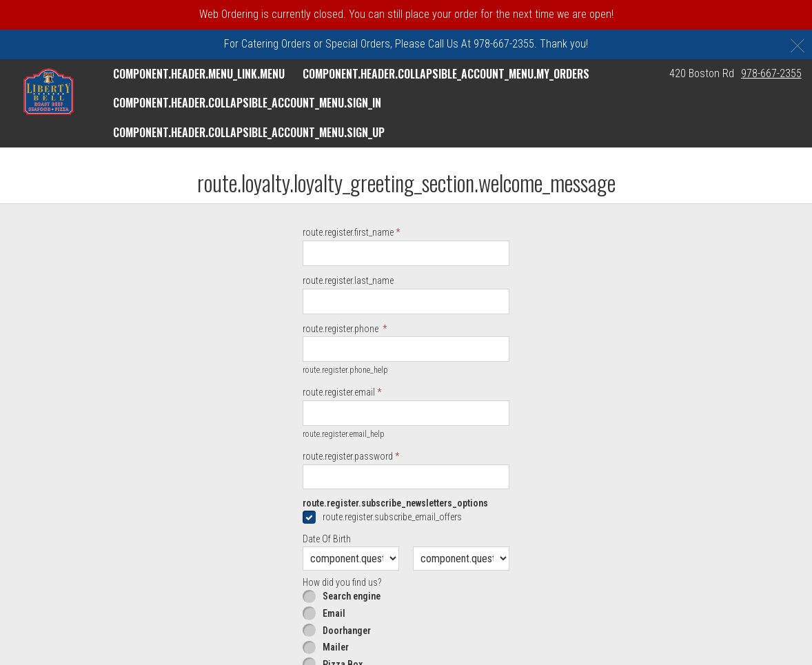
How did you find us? (342, 582)
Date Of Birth (327, 539)
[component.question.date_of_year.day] (461, 559)
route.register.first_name (348, 232)
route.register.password (348, 456)
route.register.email (339, 392)
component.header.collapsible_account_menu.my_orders (446, 74)
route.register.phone (342, 329)
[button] (49, 92)
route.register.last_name (348, 280)
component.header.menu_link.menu (199, 74)
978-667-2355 (771, 73)
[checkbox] (406, 517)
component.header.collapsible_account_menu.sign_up (249, 132)
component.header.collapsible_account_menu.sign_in (247, 103)
